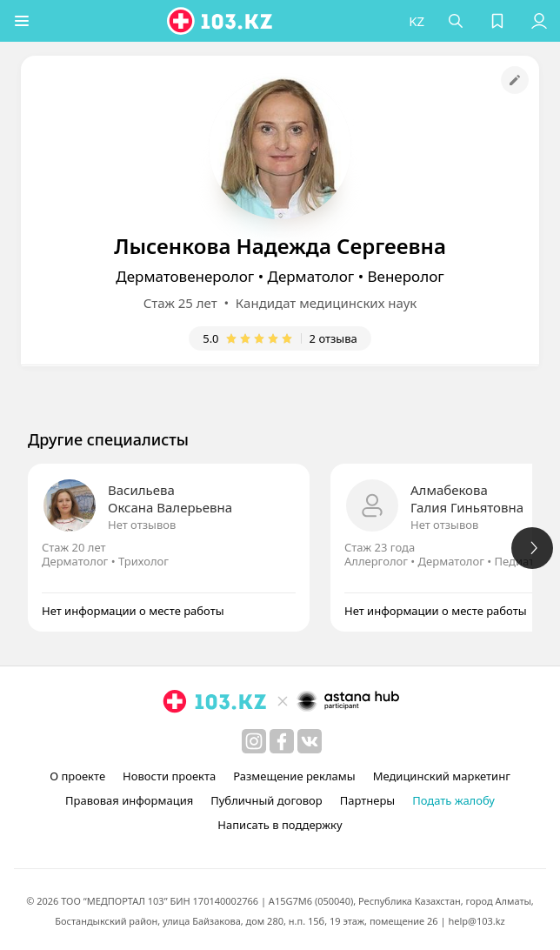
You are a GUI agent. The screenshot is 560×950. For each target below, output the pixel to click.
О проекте (77, 776)
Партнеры (368, 800)
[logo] (221, 21)
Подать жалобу (453, 800)
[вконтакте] (310, 741)
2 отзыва (333, 338)
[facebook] (282, 741)
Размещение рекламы (294, 776)
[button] (22, 21)
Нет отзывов (142, 525)
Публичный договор (266, 800)
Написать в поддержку (280, 825)
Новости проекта (169, 776)
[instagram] (254, 741)
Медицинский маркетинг (442, 776)
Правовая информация (129, 800)
